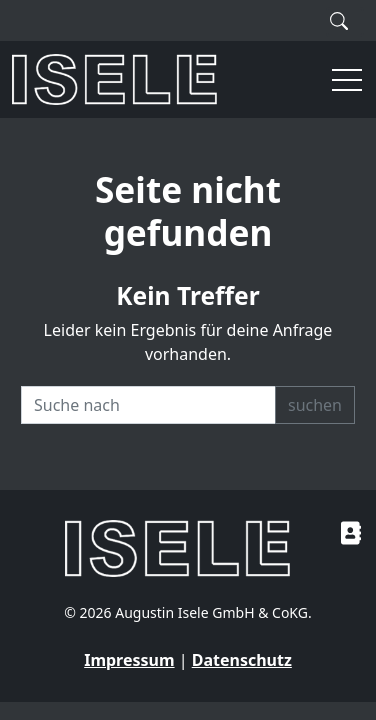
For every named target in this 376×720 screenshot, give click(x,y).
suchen (315, 405)
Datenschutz (242, 660)
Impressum (129, 660)
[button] (338, 80)
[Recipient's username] (148, 405)
